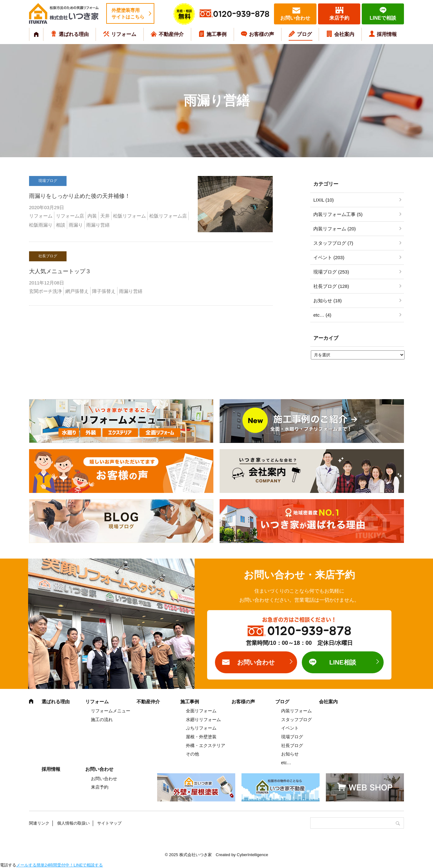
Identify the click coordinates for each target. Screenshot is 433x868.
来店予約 (339, 18)
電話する (8, 865)
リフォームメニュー (111, 711)
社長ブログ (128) (331, 286)
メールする (26, 865)
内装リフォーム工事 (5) (338, 214)
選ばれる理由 (74, 34)
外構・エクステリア (206, 745)
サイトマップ (109, 823)
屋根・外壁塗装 (201, 737)
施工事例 (216, 34)
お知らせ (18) (328, 301)
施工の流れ (102, 720)
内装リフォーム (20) (335, 229)
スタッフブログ (296, 720)
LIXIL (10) (324, 200)
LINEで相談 (383, 18)
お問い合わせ (295, 18)
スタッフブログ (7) (333, 243)
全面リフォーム (201, 711)
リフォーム (124, 34)
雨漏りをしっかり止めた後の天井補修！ (80, 196)
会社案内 (344, 34)
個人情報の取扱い (73, 823)
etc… (286, 763)
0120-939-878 (241, 14)
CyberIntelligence (252, 855)
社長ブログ (292, 745)
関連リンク (39, 823)
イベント (290, 728)
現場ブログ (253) (331, 272)
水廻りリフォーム (203, 720)
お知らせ (290, 754)
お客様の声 (261, 34)
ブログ (304, 34)
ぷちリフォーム (201, 728)
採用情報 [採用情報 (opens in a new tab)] (387, 34)
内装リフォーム (296, 711)
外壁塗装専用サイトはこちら (128, 13)
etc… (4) (322, 315)
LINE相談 (343, 662)
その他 (192, 754)
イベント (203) (329, 257)
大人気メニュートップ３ (60, 271)
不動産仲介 (171, 34)
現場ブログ (292, 737)
